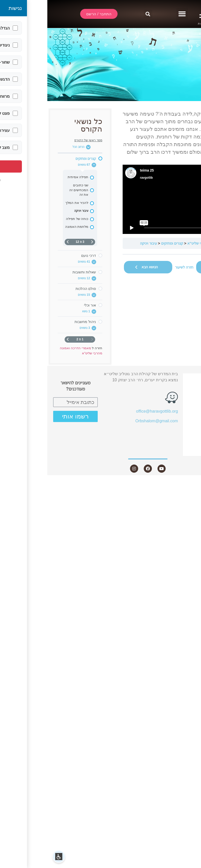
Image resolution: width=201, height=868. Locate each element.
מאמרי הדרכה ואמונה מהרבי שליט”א (167, 243)
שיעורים (181, 405)
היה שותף (182, 442)
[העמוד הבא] (20, 242)
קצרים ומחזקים (125, 243)
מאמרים (183, 415)
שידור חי (183, 387)
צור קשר (180, 451)
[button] (135, 14)
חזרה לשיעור (137, 267)
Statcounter (191, 483)
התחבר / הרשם (177, 378)
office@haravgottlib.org (110, 411)
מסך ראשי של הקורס (41, 140)
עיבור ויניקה (101, 243)
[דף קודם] (45, 242)
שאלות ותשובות (176, 424)
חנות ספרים (177, 433)
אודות (183, 396)
